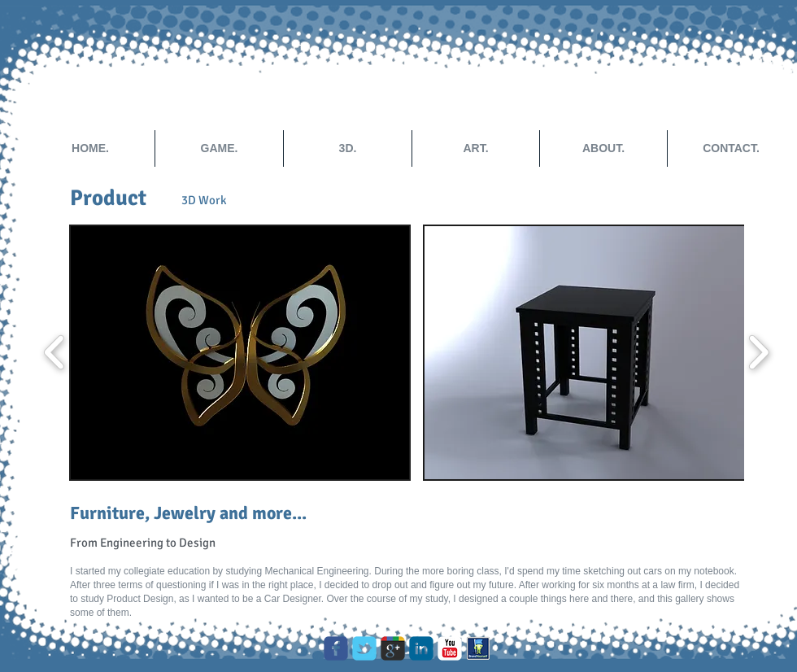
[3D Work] (204, 200)
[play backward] (55, 353)
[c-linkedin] (421, 648)
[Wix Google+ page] (393, 648)
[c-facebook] (336, 648)
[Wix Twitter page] (364, 648)
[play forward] (758, 353)
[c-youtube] (450, 648)
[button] (240, 353)
